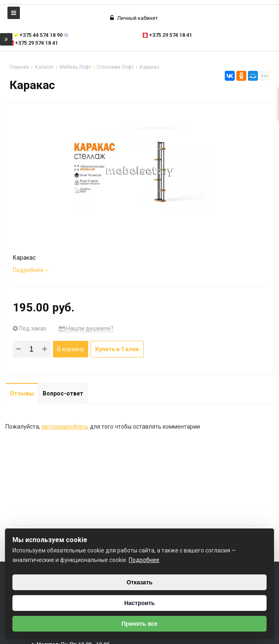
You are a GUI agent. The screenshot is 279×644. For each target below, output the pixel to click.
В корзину (71, 349)
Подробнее (31, 270)
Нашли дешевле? (86, 328)
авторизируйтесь (65, 427)
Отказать (140, 582)
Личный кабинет (134, 18)
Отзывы (22, 393)
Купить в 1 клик (117, 349)
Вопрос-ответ (63, 393)
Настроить (139, 603)
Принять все (139, 624)
